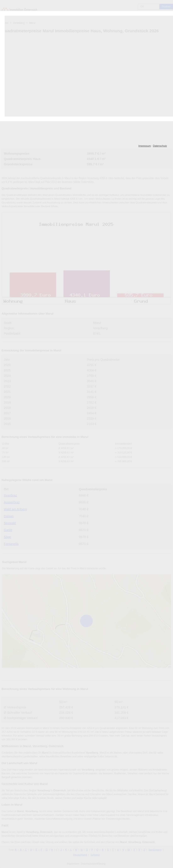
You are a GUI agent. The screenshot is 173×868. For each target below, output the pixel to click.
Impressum (145, 146)
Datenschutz (160, 146)
